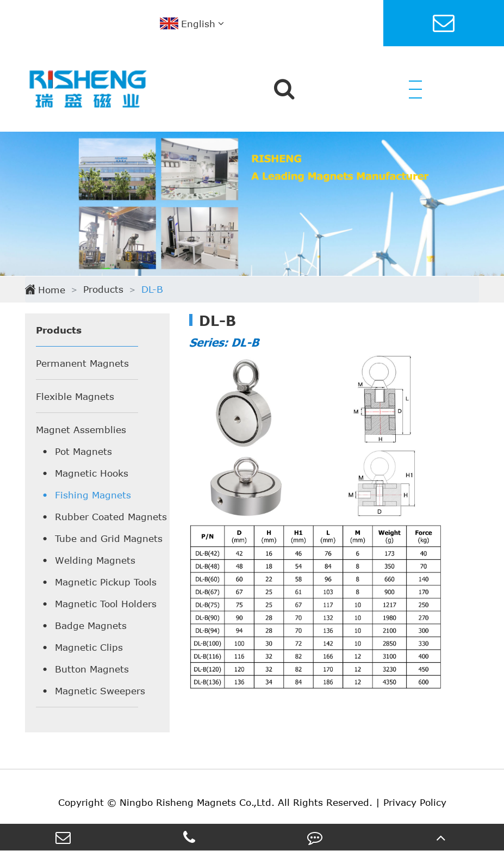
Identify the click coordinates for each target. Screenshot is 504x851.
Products (103, 289)
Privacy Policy (415, 802)
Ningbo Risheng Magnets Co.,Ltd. (197, 802)
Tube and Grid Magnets (109, 538)
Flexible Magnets (75, 396)
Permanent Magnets (82, 363)
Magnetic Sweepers (100, 690)
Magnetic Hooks (92, 473)
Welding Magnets (95, 560)
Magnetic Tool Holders (106, 603)
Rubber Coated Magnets (111, 516)
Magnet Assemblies (81, 429)
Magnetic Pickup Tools (106, 582)
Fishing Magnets (93, 495)
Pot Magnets (83, 451)
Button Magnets (92, 669)
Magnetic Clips (89, 647)
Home (52, 289)
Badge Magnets (91, 625)
